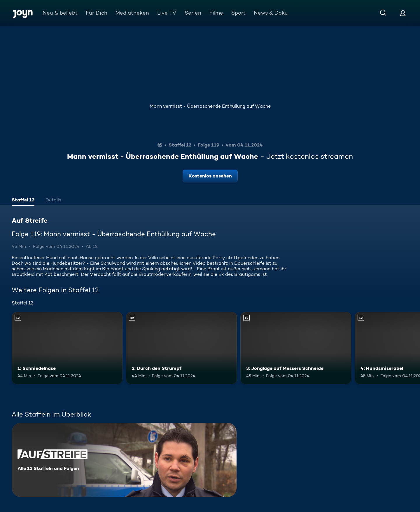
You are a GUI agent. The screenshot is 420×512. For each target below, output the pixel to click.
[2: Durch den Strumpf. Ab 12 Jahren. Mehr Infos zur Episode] (181, 348)
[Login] (403, 13)
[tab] (23, 201)
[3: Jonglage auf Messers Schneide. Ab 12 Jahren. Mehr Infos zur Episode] (296, 348)
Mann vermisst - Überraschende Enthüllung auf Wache (210, 106)
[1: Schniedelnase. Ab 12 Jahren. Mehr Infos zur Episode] (67, 348)
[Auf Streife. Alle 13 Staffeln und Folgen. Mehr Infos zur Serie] (124, 460)
